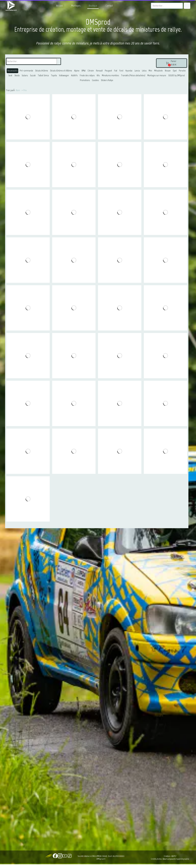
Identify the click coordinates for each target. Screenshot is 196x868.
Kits (98, 75)
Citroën (91, 71)
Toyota (54, 75)
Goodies (95, 80)
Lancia (137, 71)
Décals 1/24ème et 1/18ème (61, 71)
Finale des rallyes (87, 75)
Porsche (182, 71)
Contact (109, 6)
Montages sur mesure (157, 75)
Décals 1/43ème (42, 71)
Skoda (17, 75)
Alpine (77, 71)
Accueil (60, 6)
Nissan (168, 71)
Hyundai (129, 71)
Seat (10, 75)
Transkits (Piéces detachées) (133, 75)
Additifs (74, 75)
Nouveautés (12, 71)
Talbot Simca (43, 75)
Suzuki (33, 75)
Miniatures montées (110, 75)
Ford (121, 71)
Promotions (85, 80)
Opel (175, 71)
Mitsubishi (158, 71)
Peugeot (108, 71)
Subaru (25, 75)
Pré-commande (26, 71)
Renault (99, 71)
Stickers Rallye (107, 80)
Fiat (116, 71)
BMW (84, 71)
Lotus (144, 71)
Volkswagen (64, 75)
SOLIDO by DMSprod (176, 75)
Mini (150, 71)
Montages (76, 6)
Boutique (93, 6)
